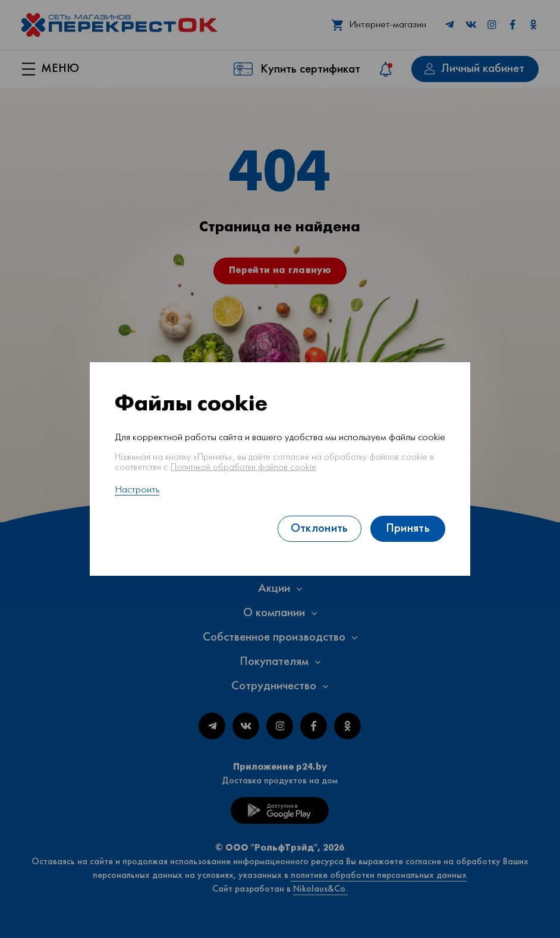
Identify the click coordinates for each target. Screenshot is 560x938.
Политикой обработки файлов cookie (243, 468)
